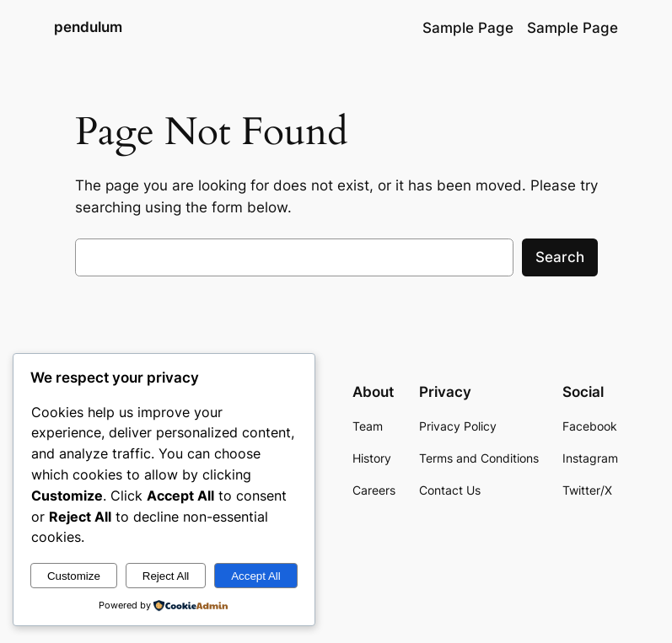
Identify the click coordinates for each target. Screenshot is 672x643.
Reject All (166, 576)
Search (560, 257)
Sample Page (468, 28)
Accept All (256, 576)
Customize (74, 576)
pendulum (88, 27)
